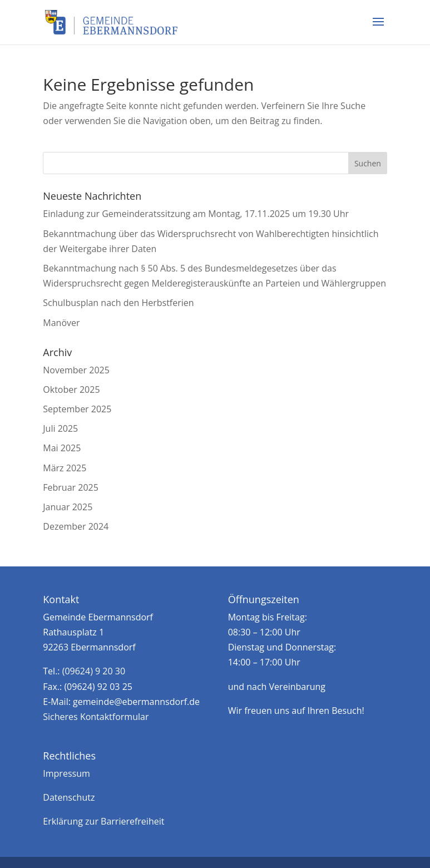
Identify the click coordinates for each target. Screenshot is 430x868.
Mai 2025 (62, 448)
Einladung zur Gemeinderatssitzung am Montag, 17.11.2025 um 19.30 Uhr (196, 214)
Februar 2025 (71, 487)
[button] (378, 29)
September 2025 (77, 409)
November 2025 (76, 370)
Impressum (66, 773)
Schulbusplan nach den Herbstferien (118, 303)
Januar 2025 (68, 507)
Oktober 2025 (71, 389)
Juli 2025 (60, 428)
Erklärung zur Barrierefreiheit (103, 821)
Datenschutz (69, 797)
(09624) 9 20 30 (94, 671)
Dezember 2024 (76, 526)
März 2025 (65, 468)
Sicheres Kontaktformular (96, 717)
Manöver (61, 323)
